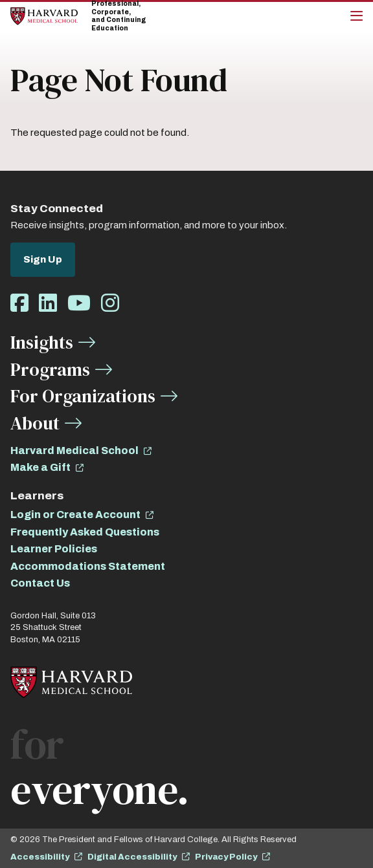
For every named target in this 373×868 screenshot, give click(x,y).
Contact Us (40, 583)
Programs (50, 369)
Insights (42, 342)
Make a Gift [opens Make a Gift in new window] (40, 467)
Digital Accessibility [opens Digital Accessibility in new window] (132, 857)
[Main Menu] (356, 16)
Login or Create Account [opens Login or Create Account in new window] (75, 515)
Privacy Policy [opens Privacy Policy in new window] (226, 857)
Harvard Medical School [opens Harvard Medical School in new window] (74, 450)
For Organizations (83, 396)
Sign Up (43, 259)
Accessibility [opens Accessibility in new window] (40, 857)
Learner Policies (54, 549)
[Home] (44, 16)
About (35, 423)
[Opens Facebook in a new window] (19, 304)
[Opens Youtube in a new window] (79, 304)
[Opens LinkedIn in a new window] (48, 304)
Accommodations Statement (88, 566)
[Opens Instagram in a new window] (110, 304)
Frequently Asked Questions (85, 532)
